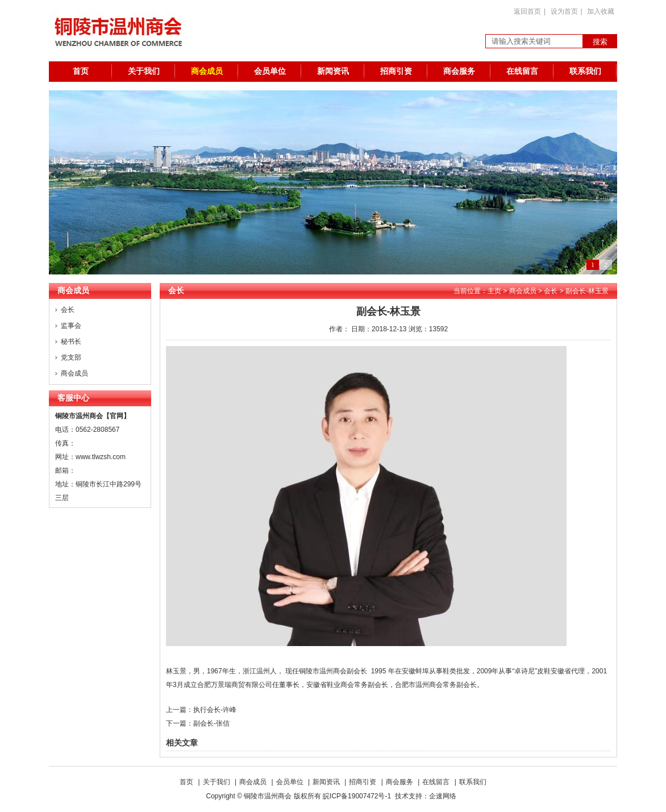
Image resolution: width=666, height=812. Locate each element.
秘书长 (71, 342)
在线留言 (522, 71)
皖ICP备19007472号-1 (357, 796)
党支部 (71, 357)
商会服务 (459, 71)
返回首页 (527, 11)
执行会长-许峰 (215, 710)
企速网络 (443, 796)
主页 (494, 291)
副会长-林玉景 (587, 291)
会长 (68, 310)
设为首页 (564, 11)
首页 (81, 71)
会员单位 (270, 71)
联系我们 (585, 71)
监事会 (71, 326)
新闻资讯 (333, 71)
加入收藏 (601, 11)
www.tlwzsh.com (101, 457)
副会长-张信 (211, 723)
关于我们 (144, 71)
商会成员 (207, 71)
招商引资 (396, 71)
